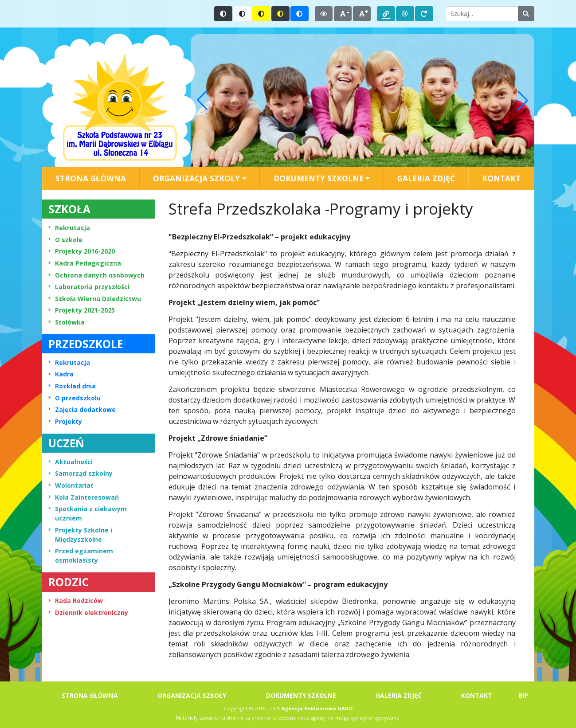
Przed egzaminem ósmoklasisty (81, 556)
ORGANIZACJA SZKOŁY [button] (196, 178)
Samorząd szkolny (80, 473)
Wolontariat (71, 485)
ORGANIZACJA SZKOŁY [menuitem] (192, 695)
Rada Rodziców (76, 601)
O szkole (65, 240)
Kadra (61, 374)
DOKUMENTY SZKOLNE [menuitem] (301, 695)
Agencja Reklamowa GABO (317, 708)
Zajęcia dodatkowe (82, 409)
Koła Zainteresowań (84, 497)
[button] (202, 100)
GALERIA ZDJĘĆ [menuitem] (426, 178)
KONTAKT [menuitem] (501, 178)
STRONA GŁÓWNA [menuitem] (91, 178)
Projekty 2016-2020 (82, 251)
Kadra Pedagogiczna (85, 263)
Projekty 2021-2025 (82, 310)
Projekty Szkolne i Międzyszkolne (80, 535)
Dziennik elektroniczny (88, 613)
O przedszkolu (74, 398)
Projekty (65, 421)
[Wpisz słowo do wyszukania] (482, 14)
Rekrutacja (69, 228)
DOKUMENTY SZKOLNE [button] (319, 178)
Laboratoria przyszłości (89, 287)
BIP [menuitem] (523, 695)
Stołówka (67, 322)
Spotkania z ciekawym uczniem (88, 513)
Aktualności (71, 462)
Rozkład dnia (72, 386)
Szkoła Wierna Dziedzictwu (95, 299)
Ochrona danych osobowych (96, 275)
